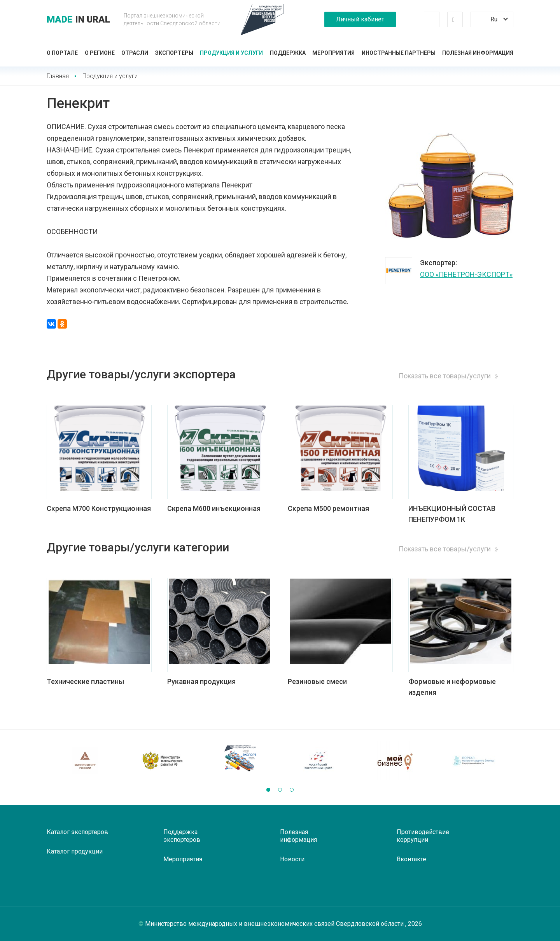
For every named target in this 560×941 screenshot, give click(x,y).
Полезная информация (478, 53)
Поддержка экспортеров (182, 836)
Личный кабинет (360, 19)
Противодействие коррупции (423, 836)
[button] (268, 790)
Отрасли (135, 53)
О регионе (100, 53)
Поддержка (288, 53)
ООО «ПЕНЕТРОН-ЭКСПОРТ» (466, 274)
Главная (58, 76)
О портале (62, 53)
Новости (292, 859)
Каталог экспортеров (77, 832)
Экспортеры (174, 53)
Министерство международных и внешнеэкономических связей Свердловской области (275, 924)
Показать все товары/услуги (445, 376)
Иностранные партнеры (399, 53)
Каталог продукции (75, 851)
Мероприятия (333, 53)
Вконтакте (411, 859)
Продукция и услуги (231, 53)
